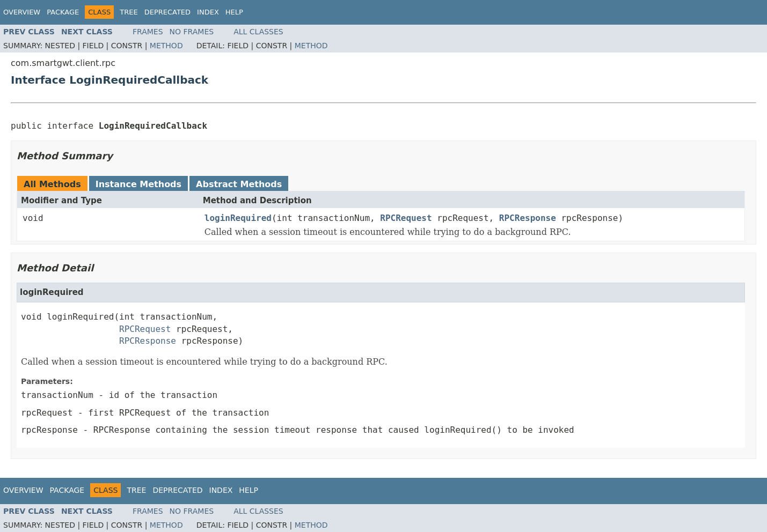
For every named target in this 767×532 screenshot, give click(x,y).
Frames (148, 32)
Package (63, 12)
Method (166, 46)
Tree (129, 12)
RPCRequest (406, 218)
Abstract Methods (239, 184)
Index (208, 12)
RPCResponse (528, 218)
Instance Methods (138, 184)
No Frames (192, 32)
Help (234, 12)
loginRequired (238, 218)
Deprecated (167, 12)
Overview (22, 12)
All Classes (258, 32)
